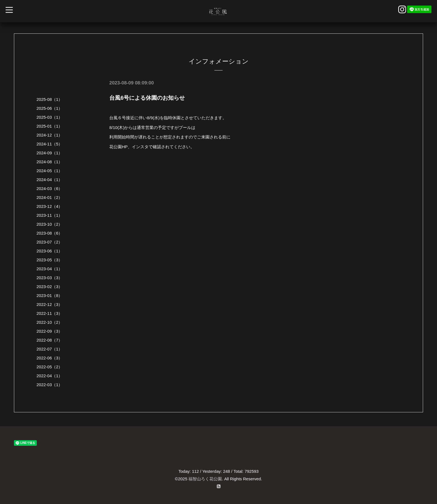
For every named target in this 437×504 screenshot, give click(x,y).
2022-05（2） (49, 367)
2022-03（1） (49, 385)
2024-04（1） (49, 180)
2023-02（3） (49, 287)
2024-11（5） (49, 144)
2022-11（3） (49, 313)
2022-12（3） (49, 304)
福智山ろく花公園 (205, 479)
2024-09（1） (49, 153)
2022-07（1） (49, 349)
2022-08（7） (49, 340)
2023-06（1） (49, 251)
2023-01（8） (49, 295)
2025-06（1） (49, 108)
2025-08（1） (49, 99)
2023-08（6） (49, 233)
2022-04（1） (49, 376)
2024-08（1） (49, 162)
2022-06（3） (49, 358)
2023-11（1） (49, 215)
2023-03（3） (49, 278)
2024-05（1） (49, 171)
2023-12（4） (49, 206)
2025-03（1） (49, 117)
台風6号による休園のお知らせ (147, 98)
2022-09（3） (49, 331)
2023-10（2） (49, 224)
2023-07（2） (49, 242)
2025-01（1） (49, 126)
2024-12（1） (49, 135)
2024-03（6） (49, 188)
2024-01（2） (49, 197)
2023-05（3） (49, 260)
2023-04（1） (49, 269)
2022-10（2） (49, 322)
